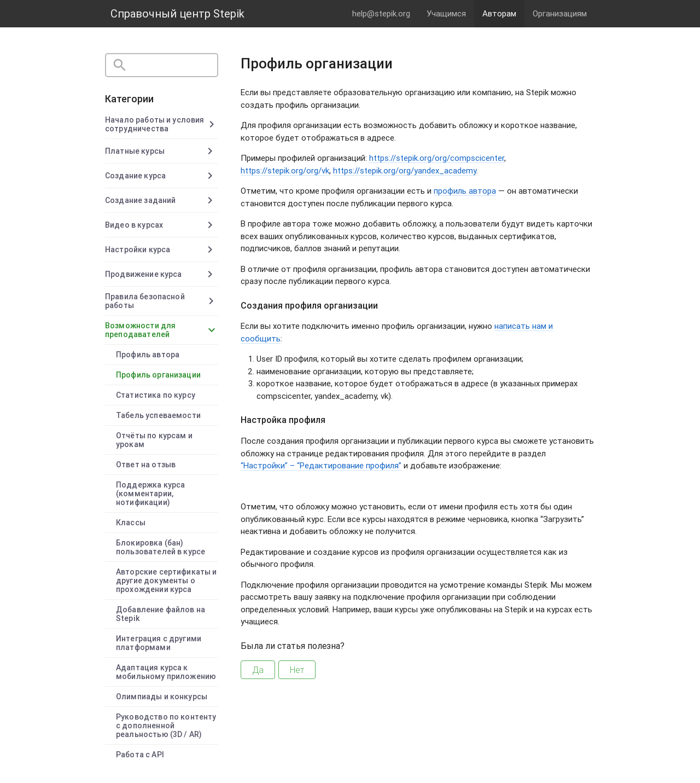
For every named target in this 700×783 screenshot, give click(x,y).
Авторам (499, 13)
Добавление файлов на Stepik (161, 614)
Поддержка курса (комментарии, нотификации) (150, 494)
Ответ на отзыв (146, 465)
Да (258, 670)
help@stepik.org (381, 13)
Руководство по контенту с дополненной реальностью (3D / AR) (166, 726)
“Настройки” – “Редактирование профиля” (321, 465)
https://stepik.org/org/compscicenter (437, 158)
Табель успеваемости (158, 415)
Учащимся (446, 13)
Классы (131, 523)
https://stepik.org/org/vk (285, 170)
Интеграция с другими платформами (159, 643)
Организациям (560, 13)
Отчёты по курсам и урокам (154, 440)
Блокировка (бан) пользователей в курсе (161, 547)
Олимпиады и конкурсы (162, 697)
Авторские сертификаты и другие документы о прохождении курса (166, 581)
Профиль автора (148, 355)
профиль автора (465, 191)
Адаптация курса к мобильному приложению (166, 672)
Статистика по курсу (156, 395)
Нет (297, 670)
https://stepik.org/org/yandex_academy (405, 170)
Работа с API (140, 755)
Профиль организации (158, 375)
